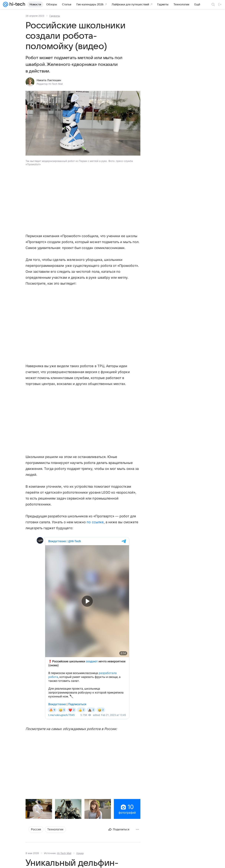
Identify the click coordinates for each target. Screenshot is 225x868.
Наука (80, 853)
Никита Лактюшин (49, 80)
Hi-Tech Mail (64, 853)
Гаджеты (55, 16)
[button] (83, 124)
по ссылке (95, 522)
